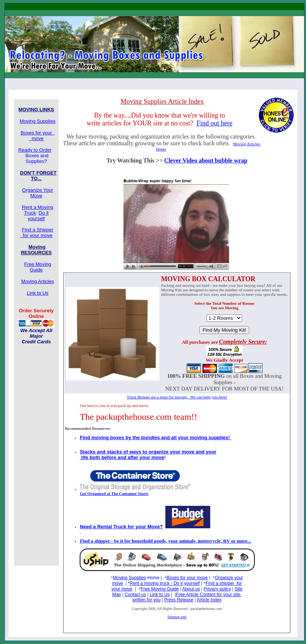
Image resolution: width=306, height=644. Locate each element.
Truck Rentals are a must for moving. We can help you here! (177, 397)
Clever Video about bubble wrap (206, 160)
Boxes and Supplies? (39, 156)
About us (191, 589)
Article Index (209, 600)
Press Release (179, 600)
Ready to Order (35, 150)
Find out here (214, 123)
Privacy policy (217, 589)
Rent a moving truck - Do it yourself (165, 583)
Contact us (135, 595)
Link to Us (160, 595)
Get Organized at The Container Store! (114, 493)
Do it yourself (38, 216)
